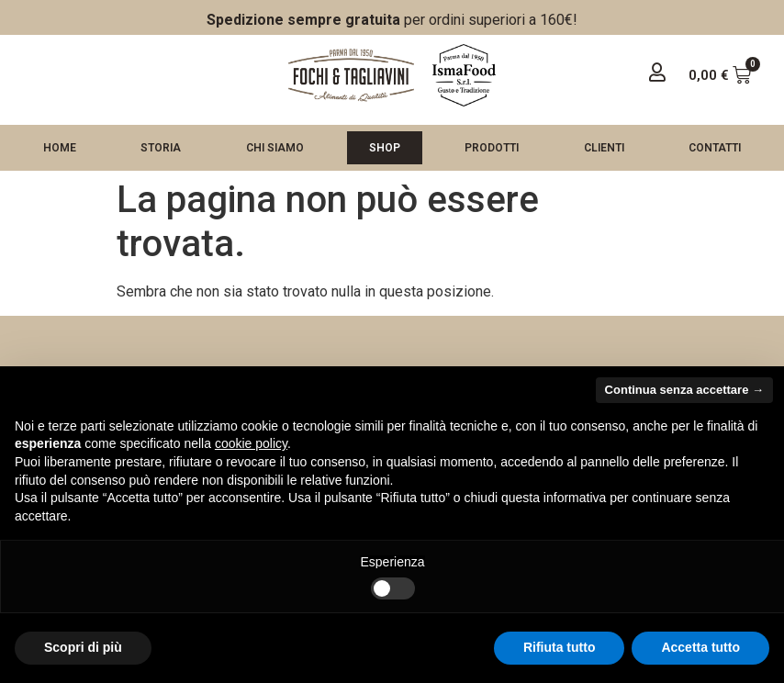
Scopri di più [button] (83, 647)
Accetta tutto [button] (700, 647)
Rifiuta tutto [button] (560, 647)
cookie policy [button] (251, 443)
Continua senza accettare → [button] (684, 390)
